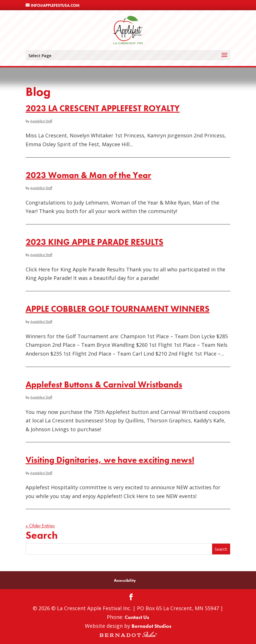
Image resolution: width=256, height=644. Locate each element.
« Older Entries (40, 526)
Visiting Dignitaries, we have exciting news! (110, 460)
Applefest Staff (41, 121)
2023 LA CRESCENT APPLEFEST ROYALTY (103, 108)
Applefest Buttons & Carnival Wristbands (104, 384)
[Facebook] (131, 598)
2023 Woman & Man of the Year (88, 175)
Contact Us (137, 617)
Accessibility (125, 580)
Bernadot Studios (151, 626)
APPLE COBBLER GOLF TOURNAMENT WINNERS (118, 309)
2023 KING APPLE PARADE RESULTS (95, 242)
